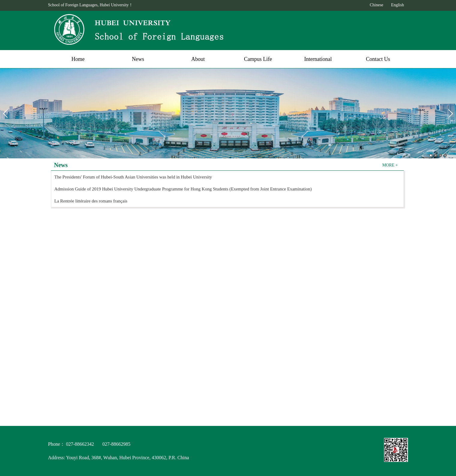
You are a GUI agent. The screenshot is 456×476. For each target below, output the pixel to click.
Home (78, 59)
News (138, 59)
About (198, 59)
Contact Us (378, 59)
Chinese (376, 5)
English (398, 5)
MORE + (390, 165)
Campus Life (258, 59)
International (318, 59)
